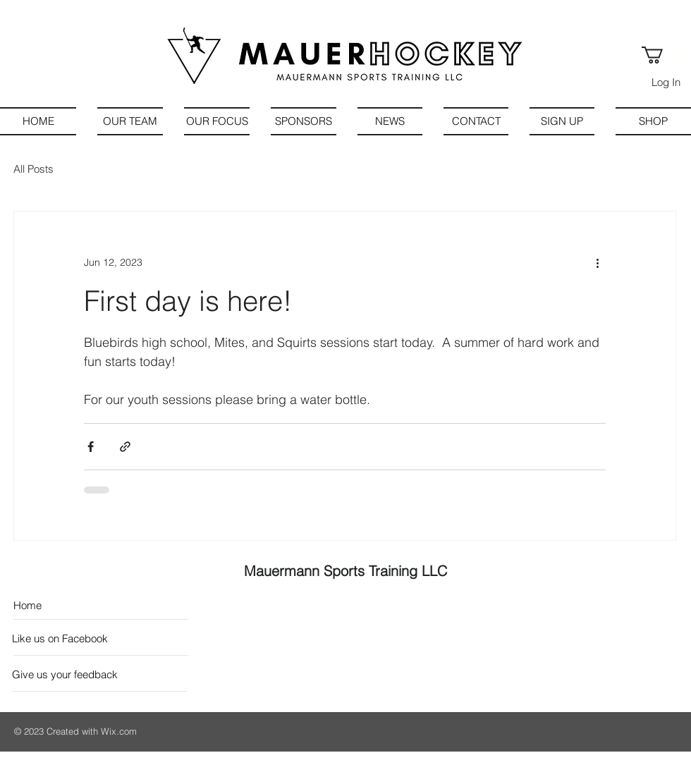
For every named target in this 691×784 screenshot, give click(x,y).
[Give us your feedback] (66, 674)
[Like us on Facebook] (75, 638)
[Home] (74, 605)
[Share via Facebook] (91, 447)
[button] (662, 55)
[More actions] (597, 262)
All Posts (33, 169)
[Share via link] (125, 447)
